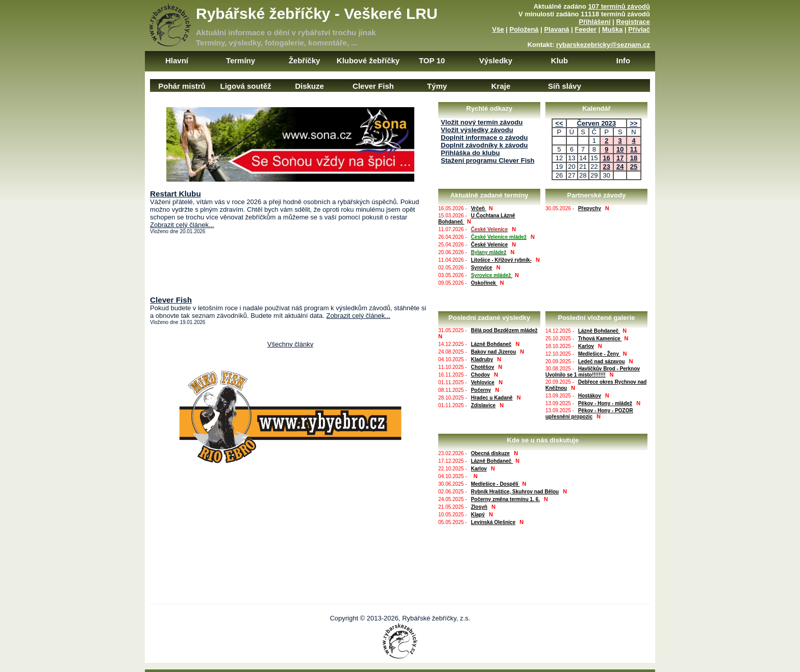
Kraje (501, 86)
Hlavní (177, 60)
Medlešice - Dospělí (495, 484)
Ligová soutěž (245, 86)
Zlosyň (479, 507)
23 (607, 167)
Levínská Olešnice (493, 522)
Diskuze (309, 86)
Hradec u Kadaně (492, 398)
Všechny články (290, 344)
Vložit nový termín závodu (482, 122)
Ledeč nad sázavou (602, 362)
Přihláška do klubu (470, 153)
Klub (559, 60)
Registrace (633, 22)
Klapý (478, 515)
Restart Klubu (176, 194)
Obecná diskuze (490, 453)
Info (623, 60)
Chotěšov (483, 367)
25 (634, 167)
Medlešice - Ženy (599, 354)
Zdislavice (483, 405)
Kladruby (482, 359)
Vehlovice (483, 382)
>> (633, 123)
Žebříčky (305, 60)
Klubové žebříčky (368, 60)
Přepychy (590, 208)
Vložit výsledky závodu (477, 130)
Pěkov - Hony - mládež (605, 403)
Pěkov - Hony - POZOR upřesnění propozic (589, 414)
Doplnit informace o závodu (484, 138)
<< (559, 123)
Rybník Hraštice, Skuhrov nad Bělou (515, 492)
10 (620, 149)
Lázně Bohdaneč (491, 344)
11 (634, 149)
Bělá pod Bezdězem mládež (504, 330)
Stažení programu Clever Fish (488, 160)
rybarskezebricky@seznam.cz (603, 45)
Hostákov (590, 396)
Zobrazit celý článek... (182, 225)
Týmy (437, 86)
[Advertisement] (290, 265)
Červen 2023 (597, 123)
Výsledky (496, 60)
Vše (498, 29)
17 (620, 158)
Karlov (586, 346)
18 (634, 158)
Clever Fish (373, 86)
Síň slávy (565, 86)
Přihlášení (595, 22)
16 (607, 158)
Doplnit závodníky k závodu (484, 145)
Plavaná (556, 29)
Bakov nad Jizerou (493, 352)
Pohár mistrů (182, 86)
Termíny (241, 60)
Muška (612, 29)
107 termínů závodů (619, 6)
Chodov (480, 375)
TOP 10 (432, 60)
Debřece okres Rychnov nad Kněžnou (596, 385)
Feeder (585, 29)
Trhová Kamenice (600, 339)
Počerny (481, 390)
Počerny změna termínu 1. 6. (505, 499)
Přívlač (639, 29)
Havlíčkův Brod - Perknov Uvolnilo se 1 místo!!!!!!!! (593, 372)
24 (620, 167)
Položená (524, 29)
